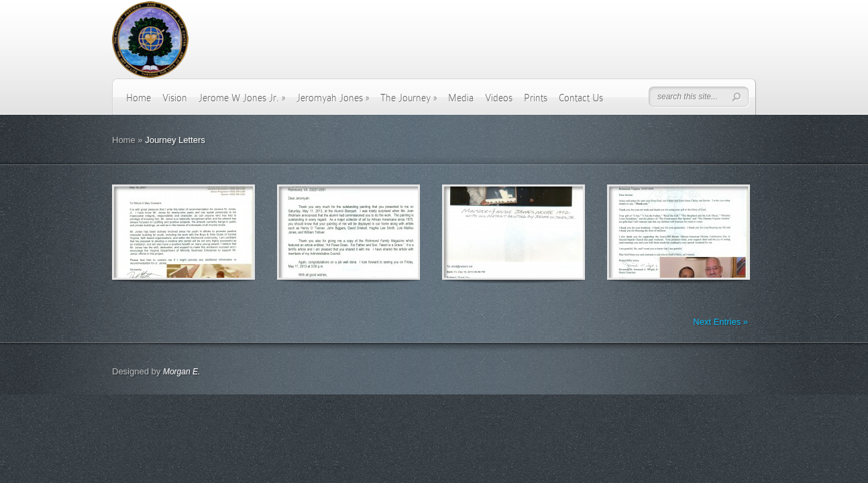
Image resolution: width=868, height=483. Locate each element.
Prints (536, 98)
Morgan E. (181, 372)
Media (461, 98)
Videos (499, 98)
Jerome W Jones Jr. (242, 98)
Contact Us (581, 98)
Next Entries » (720, 322)
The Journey (409, 98)
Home (139, 98)
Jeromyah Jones (333, 98)
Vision (175, 98)
